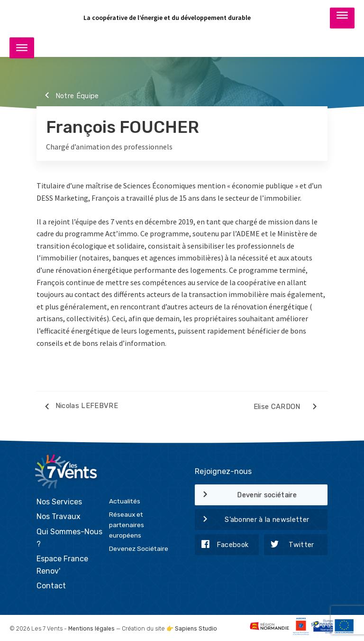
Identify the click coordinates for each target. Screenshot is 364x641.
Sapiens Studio (196, 629)
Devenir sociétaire (246, 495)
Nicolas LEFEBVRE (77, 408)
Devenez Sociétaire (139, 548)
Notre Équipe (68, 96)
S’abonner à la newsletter (252, 520)
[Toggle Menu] (342, 18)
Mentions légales (91, 629)
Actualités (125, 501)
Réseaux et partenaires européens (127, 525)
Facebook (222, 545)
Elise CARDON (287, 408)
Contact (51, 586)
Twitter (289, 545)
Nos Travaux (59, 516)
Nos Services (59, 502)
